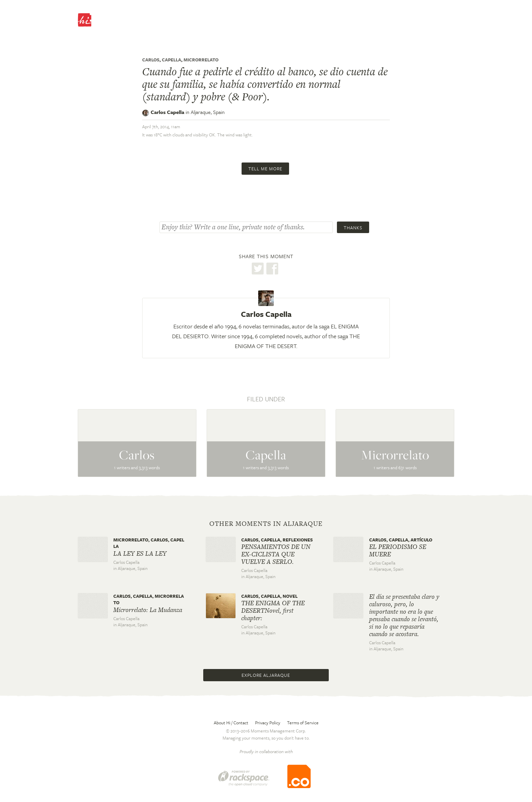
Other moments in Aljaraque (266, 524)
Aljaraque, (208, 112)
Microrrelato (201, 60)
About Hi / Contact (231, 723)
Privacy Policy (268, 723)
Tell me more (265, 169)
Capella (172, 60)
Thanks (353, 228)
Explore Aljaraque (266, 675)
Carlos (151, 60)
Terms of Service (303, 723)
